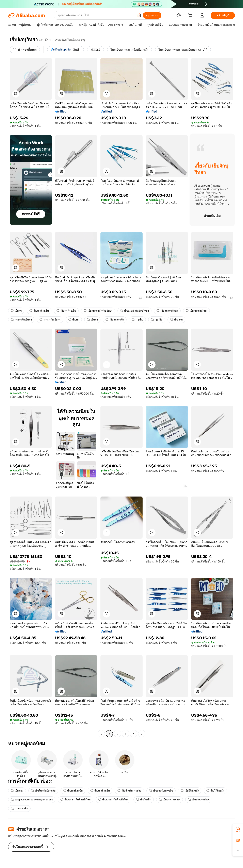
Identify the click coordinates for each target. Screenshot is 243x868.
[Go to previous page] (101, 734)
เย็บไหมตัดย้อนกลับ (43, 791)
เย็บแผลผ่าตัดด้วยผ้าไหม (75, 800)
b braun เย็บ (19, 809)
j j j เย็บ (137, 320)
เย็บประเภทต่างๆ (169, 800)
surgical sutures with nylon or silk (32, 800)
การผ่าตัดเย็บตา (21, 320)
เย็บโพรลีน (144, 800)
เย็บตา (16, 311)
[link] (238, 830)
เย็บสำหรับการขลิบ (129, 791)
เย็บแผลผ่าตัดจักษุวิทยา (98, 311)
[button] (139, 15)
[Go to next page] (142, 734)
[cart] (191, 16)
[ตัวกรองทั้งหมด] (25, 50)
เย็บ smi (176, 320)
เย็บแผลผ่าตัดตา (167, 311)
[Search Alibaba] (95, 15)
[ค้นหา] (152, 15)
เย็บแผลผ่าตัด (115, 320)
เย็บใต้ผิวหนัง (190, 791)
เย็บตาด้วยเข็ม (39, 311)
